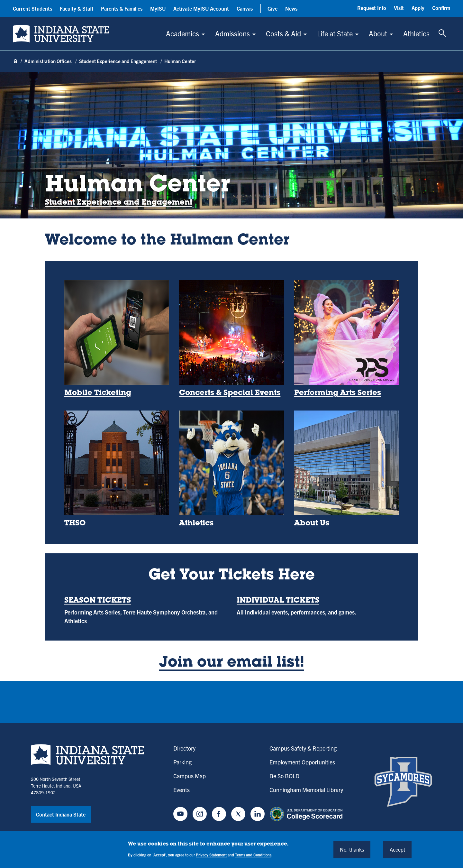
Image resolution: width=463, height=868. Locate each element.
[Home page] (15, 61)
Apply (418, 8)
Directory (184, 748)
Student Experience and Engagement (118, 61)
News (291, 8)
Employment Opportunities (302, 762)
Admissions (232, 33)
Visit (399, 8)
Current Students (32, 8)
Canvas (245, 8)
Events (182, 790)
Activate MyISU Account (201, 8)
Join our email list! (232, 663)
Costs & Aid (283, 33)
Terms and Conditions (253, 855)
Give (272, 8)
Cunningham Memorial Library (306, 790)
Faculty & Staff (77, 8)
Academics (182, 33)
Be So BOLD (284, 776)
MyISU (158, 8)
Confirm (441, 8)
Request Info (372, 8)
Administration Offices (49, 61)
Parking (182, 762)
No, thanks (352, 849)
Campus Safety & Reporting (303, 748)
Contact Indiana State (61, 814)
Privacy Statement (211, 855)
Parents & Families (122, 8)
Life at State (335, 33)
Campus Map (190, 776)
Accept (397, 849)
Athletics (416, 33)
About (378, 33)
